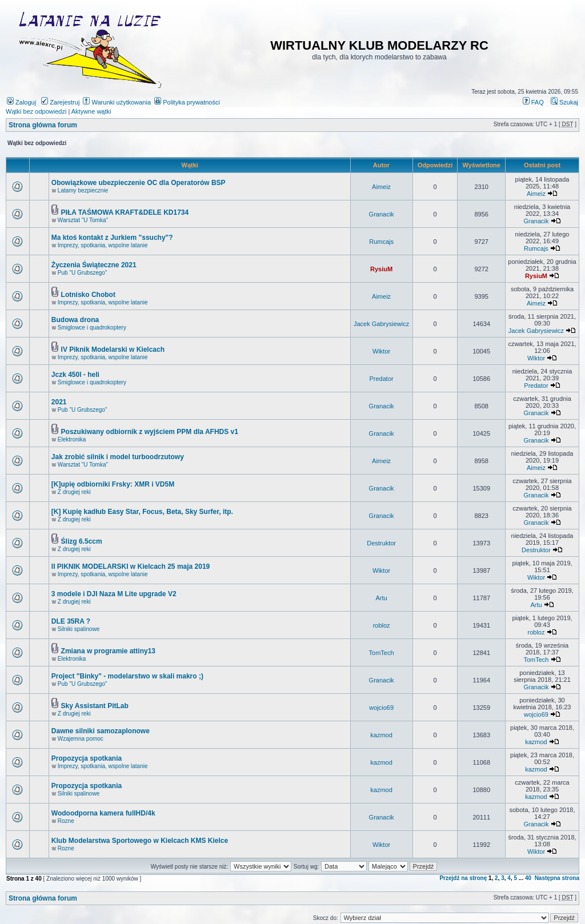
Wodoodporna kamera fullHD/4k (103, 813)
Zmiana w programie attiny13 (108, 651)
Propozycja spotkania (87, 758)
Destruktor (381, 543)
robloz (382, 625)
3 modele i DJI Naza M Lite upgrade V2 (114, 594)
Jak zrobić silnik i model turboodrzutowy (118, 457)
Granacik (382, 214)
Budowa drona (75, 320)
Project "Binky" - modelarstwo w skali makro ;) (127, 676)
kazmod (381, 735)
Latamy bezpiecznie (83, 190)
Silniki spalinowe (79, 629)
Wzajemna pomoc (81, 739)
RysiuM (381, 269)
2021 (59, 402)
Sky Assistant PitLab (95, 706)
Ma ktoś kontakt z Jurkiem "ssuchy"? (112, 238)
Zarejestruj (60, 102)
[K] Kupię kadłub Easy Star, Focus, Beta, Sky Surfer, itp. (142, 512)
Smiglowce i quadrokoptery (92, 328)
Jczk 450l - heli (75, 375)
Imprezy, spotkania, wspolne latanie (103, 245)
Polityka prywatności (187, 102)
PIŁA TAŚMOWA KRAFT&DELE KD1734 (125, 212)
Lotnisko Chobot (88, 295)
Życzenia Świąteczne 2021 (94, 265)
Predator (382, 379)
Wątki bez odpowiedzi (36, 111)
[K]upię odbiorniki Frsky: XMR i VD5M (113, 484)
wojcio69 (381, 708)
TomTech (382, 653)
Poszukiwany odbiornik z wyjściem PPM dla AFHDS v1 (150, 432)
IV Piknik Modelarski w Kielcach (113, 349)
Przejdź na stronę (463, 878)
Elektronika (72, 439)
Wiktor (381, 351)
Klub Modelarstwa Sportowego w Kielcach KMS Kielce (140, 841)
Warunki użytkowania (117, 102)
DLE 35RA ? (71, 621)
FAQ (533, 102)
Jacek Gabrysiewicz (381, 324)
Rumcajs (381, 242)
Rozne (66, 821)
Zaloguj (21, 102)
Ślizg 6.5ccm (82, 541)
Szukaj (564, 102)
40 (528, 878)
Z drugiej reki (74, 492)
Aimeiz (381, 187)
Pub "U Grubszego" (83, 273)
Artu (382, 598)
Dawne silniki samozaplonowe (101, 731)
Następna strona (557, 878)
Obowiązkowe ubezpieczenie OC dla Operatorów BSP (139, 183)
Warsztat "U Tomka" (83, 220)
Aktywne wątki (91, 111)
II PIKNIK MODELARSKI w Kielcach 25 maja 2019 (131, 567)
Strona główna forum (43, 125)
